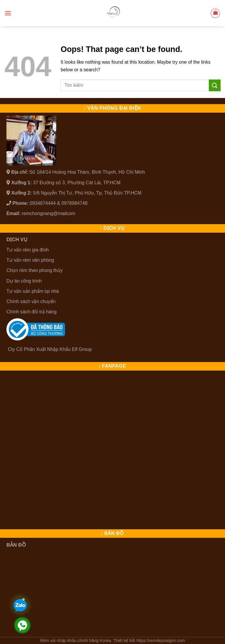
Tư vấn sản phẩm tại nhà (33, 291)
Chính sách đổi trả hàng (31, 312)
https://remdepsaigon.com (161, 640)
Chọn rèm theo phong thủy (35, 270)
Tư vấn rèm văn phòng (30, 260)
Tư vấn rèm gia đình (28, 250)
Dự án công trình (24, 281)
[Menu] (8, 13)
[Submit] (215, 85)
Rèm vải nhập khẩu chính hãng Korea (76, 640)
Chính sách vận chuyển (31, 301)
